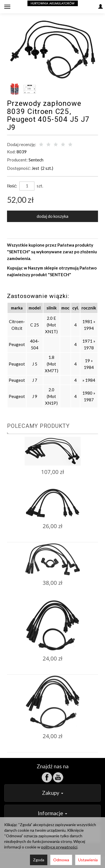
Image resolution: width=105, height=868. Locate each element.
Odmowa (61, 860)
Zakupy (53, 793)
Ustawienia (88, 860)
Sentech (36, 160)
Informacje (53, 813)
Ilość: (12, 186)
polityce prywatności (59, 847)
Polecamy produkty (38, 426)
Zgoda (39, 860)
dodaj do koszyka (53, 216)
